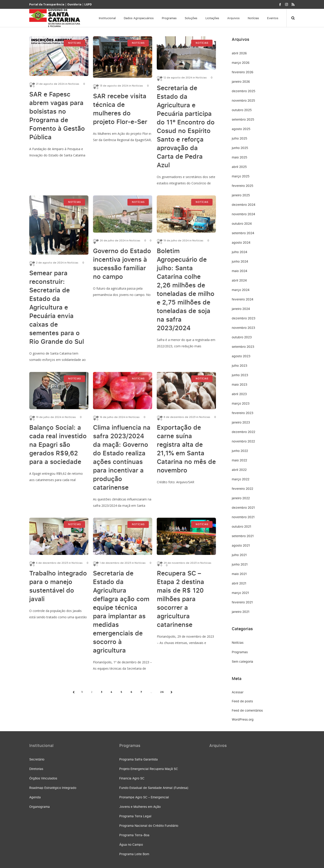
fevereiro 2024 (243, 299)
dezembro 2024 (244, 205)
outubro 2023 (242, 337)
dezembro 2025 (244, 91)
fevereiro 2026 (243, 72)
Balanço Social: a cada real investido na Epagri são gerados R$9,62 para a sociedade (58, 442)
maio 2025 (240, 157)
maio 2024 (240, 271)
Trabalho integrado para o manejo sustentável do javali (58, 583)
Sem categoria (242, 661)
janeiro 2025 (241, 195)
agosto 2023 (241, 356)
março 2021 (240, 593)
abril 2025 (239, 167)
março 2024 (241, 290)
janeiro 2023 (241, 422)
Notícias (238, 642)
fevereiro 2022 (242, 489)
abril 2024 (239, 280)
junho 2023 (240, 375)
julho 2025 (240, 138)
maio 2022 (239, 460)
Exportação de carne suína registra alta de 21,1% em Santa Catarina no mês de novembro (186, 446)
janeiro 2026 (241, 81)
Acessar (238, 692)
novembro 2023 (243, 328)
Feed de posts (242, 701)
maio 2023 (240, 384)
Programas (240, 652)
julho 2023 (240, 365)
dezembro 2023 (244, 318)
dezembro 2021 (243, 507)
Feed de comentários (247, 710)
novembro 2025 (243, 100)
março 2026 (241, 63)
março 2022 (241, 479)
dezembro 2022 (243, 432)
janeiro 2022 (241, 498)
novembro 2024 (243, 214)
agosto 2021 (241, 545)
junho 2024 (240, 261)
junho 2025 (240, 148)
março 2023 (241, 403)
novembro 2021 (243, 517)
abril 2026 (239, 53)
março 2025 (241, 176)
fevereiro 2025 (243, 186)
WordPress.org (243, 719)
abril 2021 (239, 583)
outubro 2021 (242, 526)
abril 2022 (239, 470)
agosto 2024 (241, 242)
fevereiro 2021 (242, 602)
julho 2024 (240, 252)
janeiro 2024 (241, 309)
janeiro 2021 (241, 612)
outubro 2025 (242, 110)
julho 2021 (239, 555)
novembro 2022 (243, 441)
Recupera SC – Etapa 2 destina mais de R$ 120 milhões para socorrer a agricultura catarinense (180, 596)
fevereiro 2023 (243, 413)
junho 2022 (240, 451)
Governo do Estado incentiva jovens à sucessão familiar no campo (122, 264)
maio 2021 (239, 574)
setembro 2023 (243, 347)
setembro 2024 (243, 233)
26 (162, 692)
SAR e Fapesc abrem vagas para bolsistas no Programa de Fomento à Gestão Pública (57, 116)
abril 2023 (239, 394)
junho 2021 (240, 564)
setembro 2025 (243, 119)
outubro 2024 (242, 223)
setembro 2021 (243, 536)
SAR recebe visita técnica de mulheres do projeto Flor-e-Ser (120, 109)
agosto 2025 (241, 129)
